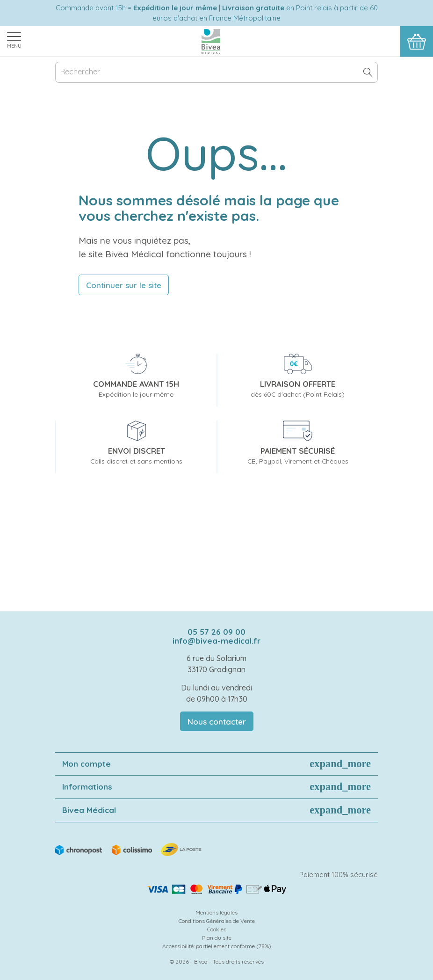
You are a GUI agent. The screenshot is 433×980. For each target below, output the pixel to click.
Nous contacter (217, 722)
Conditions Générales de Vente (217, 921)
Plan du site (217, 938)
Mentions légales (216, 912)
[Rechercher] (216, 72)
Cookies (217, 929)
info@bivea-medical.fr (216, 641)
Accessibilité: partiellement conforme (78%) (217, 946)
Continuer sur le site (124, 285)
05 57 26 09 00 (216, 632)
